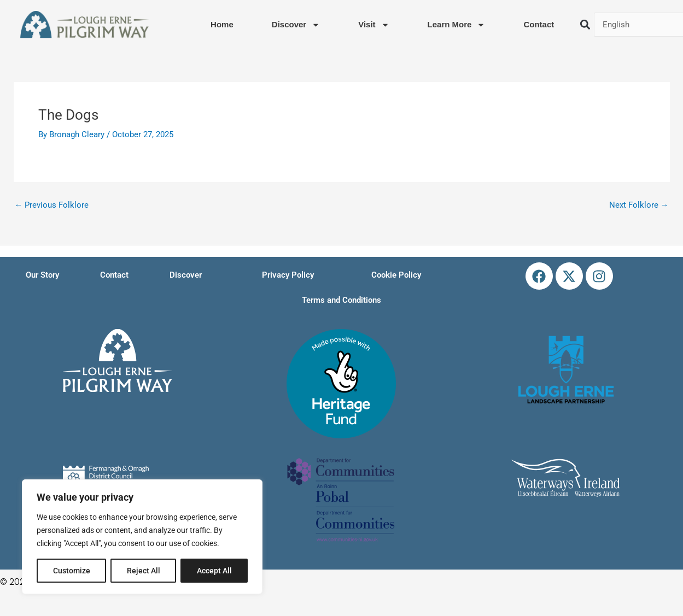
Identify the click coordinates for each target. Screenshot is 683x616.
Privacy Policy (288, 275)
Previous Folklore (52, 205)
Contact (539, 24)
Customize (72, 571)
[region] (142, 537)
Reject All (144, 571)
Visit (373, 25)
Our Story (42, 275)
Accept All (214, 571)
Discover (296, 25)
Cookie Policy (396, 275)
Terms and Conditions (341, 300)
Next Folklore (639, 205)
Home (222, 24)
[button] (585, 25)
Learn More (457, 25)
